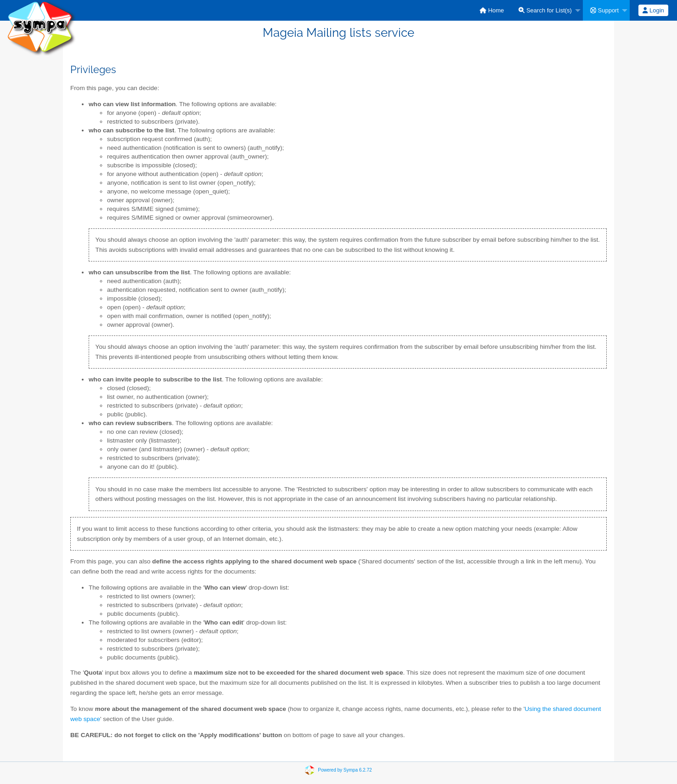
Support (604, 10)
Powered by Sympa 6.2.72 (345, 770)
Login (653, 10)
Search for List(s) (545, 10)
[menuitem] (492, 10)
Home (492, 10)
